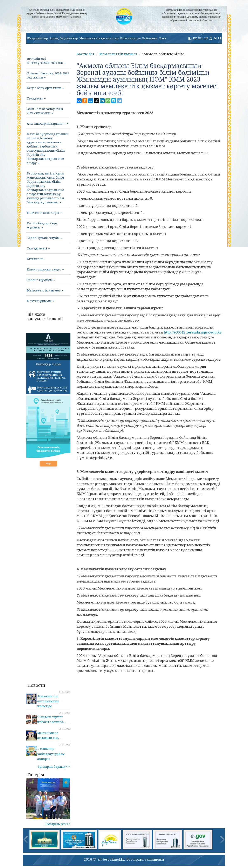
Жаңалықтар (37, 38)
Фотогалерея (130, 38)
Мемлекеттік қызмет (45, 290)
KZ (195, 38)
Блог (163, 38)
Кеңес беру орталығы (45, 88)
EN (206, 38)
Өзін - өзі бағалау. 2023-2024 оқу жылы (45, 111)
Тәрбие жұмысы (41, 280)
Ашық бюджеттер (64, 38)
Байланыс (150, 38)
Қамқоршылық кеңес (45, 269)
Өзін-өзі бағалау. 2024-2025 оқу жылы (48, 75)
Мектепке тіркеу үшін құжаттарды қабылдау (48, 390)
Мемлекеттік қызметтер (99, 38)
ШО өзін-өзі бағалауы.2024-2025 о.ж (46, 61)
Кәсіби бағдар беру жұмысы (42, 225)
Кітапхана (35, 259)
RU (200, 38)
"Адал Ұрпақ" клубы (44, 238)
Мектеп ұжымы (40, 301)
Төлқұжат (36, 98)
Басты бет (86, 54)
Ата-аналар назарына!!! (48, 123)
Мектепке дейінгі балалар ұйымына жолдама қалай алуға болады (47, 376)
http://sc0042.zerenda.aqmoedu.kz (192, 332)
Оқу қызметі (38, 248)
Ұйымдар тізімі (48, 364)
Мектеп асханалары (44, 213)
